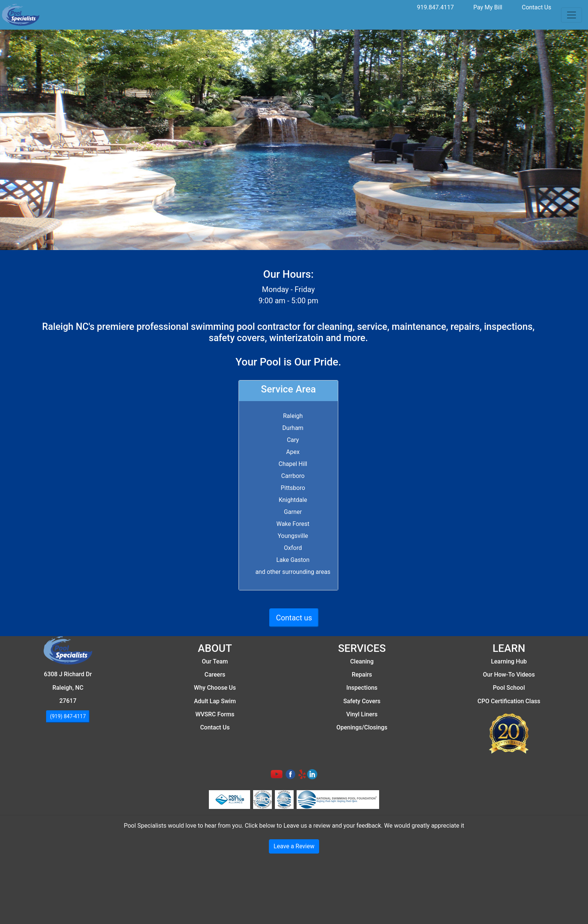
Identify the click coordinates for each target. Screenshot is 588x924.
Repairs (362, 675)
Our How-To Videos (509, 675)
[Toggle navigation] (571, 15)
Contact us (294, 618)
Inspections (362, 688)
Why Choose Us (215, 688)
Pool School (509, 688)
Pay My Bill (488, 7)
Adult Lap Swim (215, 701)
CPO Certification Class (509, 701)
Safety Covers (362, 701)
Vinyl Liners (362, 714)
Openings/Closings (362, 727)
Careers (215, 675)
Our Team (215, 661)
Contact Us (536, 7)
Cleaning (362, 661)
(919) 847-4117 (68, 716)
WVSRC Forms (215, 714)
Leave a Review (294, 846)
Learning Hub (509, 661)
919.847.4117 (435, 7)
